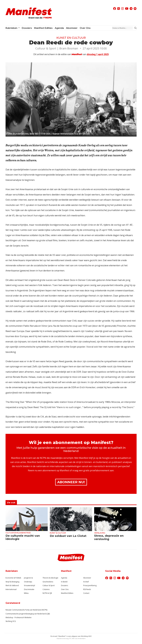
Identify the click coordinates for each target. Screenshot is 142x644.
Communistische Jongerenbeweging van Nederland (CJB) (28, 614)
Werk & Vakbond (12, 585)
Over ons (85, 28)
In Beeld (64, 582)
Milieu (26, 593)
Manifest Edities (43, 28)
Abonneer (72, 28)
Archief (86, 582)
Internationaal (11, 589)
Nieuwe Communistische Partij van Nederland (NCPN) (26, 610)
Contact (86, 593)
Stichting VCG (11, 621)
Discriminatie (29, 589)
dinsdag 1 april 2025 (98, 54)
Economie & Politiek (13, 578)
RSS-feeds (87, 589)
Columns (46, 589)
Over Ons (65, 589)
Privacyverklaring (90, 585)
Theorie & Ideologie (50, 578)
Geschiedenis (48, 582)
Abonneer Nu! (71, 482)
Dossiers (27, 28)
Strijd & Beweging (12, 582)
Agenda (59, 28)
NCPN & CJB (47, 593)
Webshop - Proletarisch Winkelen (19, 617)
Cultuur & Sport (49, 585)
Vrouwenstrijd (29, 585)
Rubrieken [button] (12, 28)
